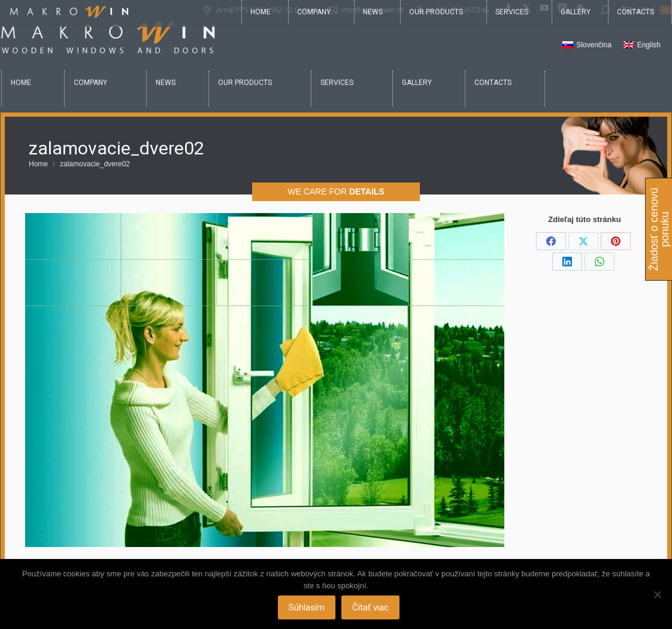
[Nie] (657, 594)
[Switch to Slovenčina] (587, 45)
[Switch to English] (642, 45)
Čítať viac (371, 608)
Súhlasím (307, 608)
